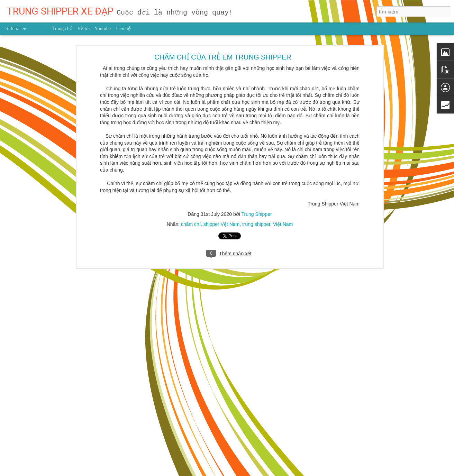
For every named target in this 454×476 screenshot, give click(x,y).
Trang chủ (62, 29)
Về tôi (83, 29)
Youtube (103, 29)
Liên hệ (123, 29)
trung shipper (256, 193)
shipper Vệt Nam (221, 193)
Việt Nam (283, 193)
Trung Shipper (256, 183)
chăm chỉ (191, 193)
